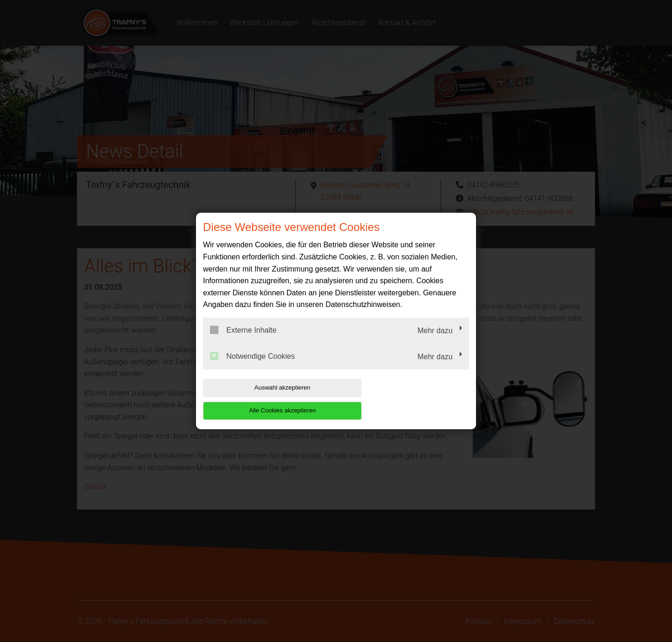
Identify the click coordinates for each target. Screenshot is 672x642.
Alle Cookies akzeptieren (409, 399)
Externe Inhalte (243, 342)
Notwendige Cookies (252, 367)
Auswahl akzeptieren (263, 399)
